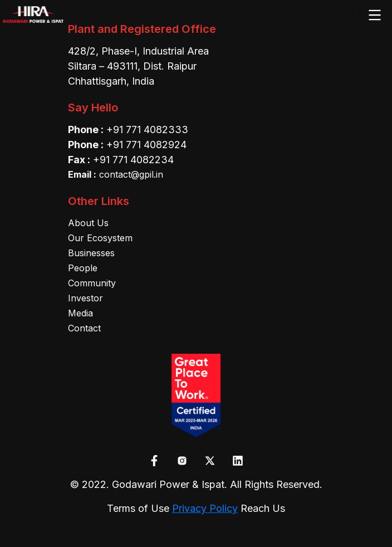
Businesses (91, 253)
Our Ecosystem (100, 238)
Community (92, 283)
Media (80, 313)
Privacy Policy (205, 508)
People (83, 268)
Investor (85, 298)
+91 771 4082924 (146, 145)
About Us (88, 223)
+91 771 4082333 (147, 130)
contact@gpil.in (116, 174)
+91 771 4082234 (133, 160)
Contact (84, 328)
